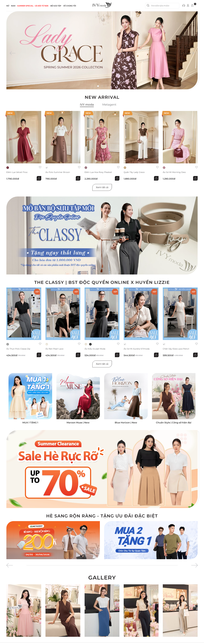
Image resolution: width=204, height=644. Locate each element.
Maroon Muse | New (78, 423)
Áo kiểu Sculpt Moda (95, 349)
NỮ (8, 6)
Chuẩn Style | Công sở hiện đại (174, 423)
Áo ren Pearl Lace (54, 349)
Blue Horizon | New (126, 423)
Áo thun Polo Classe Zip (18, 349)
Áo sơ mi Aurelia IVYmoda (137, 349)
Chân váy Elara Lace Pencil (176, 349)
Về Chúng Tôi (70, 6)
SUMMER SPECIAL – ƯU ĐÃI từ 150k (33, 6)
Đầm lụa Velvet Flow (17, 172)
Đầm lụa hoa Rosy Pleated (98, 172)
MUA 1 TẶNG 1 (30, 423)
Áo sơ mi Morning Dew (174, 172)
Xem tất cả (102, 187)
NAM (13, 6)
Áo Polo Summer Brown (58, 172)
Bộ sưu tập (56, 6)
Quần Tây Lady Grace (134, 172)
